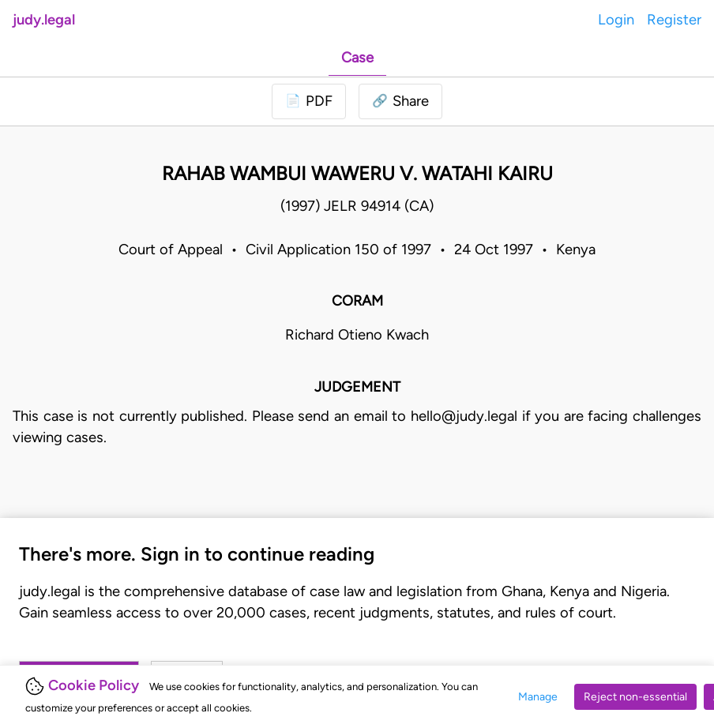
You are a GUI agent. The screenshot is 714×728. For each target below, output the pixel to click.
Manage (538, 697)
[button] (400, 102)
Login (616, 20)
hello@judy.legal (464, 416)
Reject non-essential (635, 697)
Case (357, 58)
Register (674, 20)
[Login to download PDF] (309, 102)
